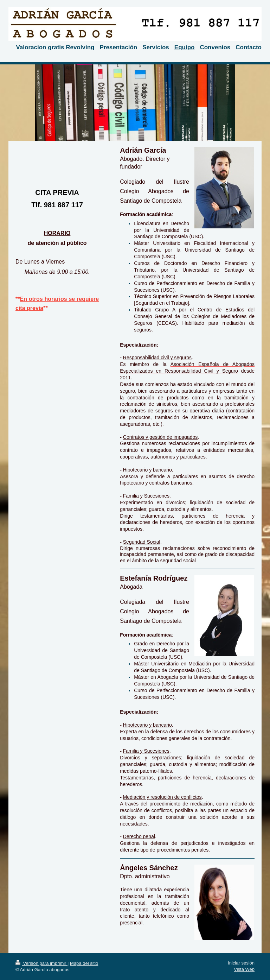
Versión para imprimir (41, 963)
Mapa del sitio (84, 963)
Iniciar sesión (241, 963)
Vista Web (244, 969)
